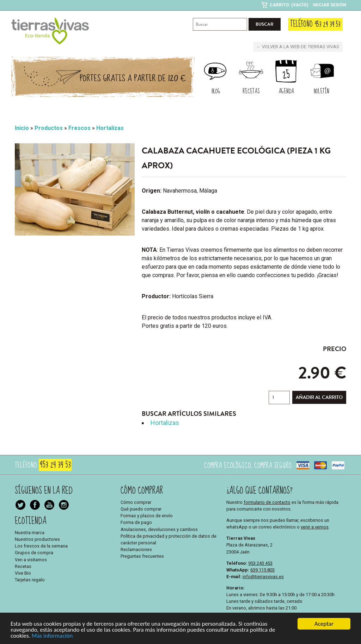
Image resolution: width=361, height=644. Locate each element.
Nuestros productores (37, 539)
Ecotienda (31, 521)
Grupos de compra (34, 553)
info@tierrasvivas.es (263, 576)
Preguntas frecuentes (142, 556)
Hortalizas (165, 423)
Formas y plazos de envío (147, 516)
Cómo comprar (136, 502)
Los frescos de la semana (41, 546)
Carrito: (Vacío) (289, 5)
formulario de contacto (267, 502)
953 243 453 (260, 563)
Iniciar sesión (329, 5)
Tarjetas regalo (30, 580)
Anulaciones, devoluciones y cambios (159, 529)
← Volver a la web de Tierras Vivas (299, 47)
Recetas (23, 566)
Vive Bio (23, 573)
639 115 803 (262, 570)
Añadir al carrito (319, 397)
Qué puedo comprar (141, 509)
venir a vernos (315, 527)
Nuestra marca (30, 532)
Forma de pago (136, 522)
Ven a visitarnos (31, 559)
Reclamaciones (136, 549)
